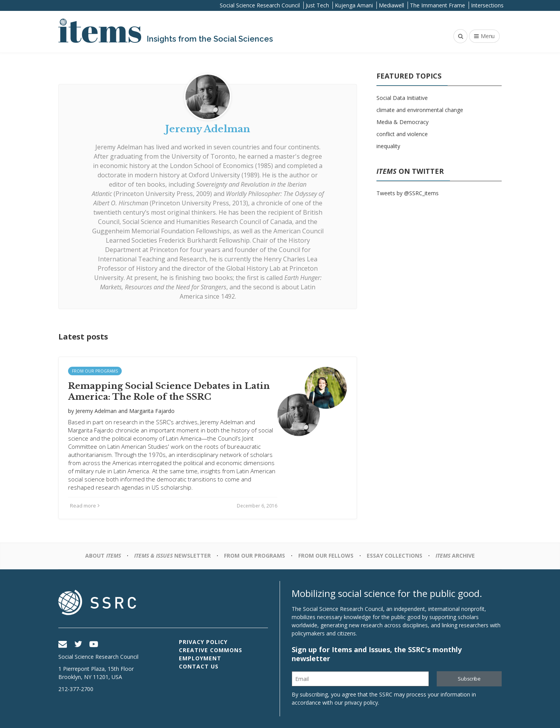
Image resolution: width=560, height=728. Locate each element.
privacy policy (361, 703)
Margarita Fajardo (152, 411)
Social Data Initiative (402, 98)
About (103, 556)
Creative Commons (211, 650)
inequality (388, 146)
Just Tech (317, 5)
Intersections (487, 5)
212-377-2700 (76, 689)
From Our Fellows (326, 556)
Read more (85, 506)
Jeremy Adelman (119, 147)
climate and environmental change (420, 110)
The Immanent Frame (437, 5)
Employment (200, 658)
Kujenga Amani (354, 5)
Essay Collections (395, 556)
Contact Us (199, 666)
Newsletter (172, 556)
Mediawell (391, 5)
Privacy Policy (203, 642)
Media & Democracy (402, 122)
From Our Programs (95, 371)
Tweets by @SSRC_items (408, 193)
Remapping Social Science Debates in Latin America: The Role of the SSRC (169, 392)
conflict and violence (402, 134)
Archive (455, 556)
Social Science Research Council (260, 5)
